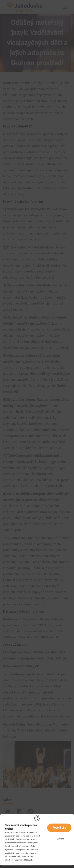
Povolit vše (59, 828)
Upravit (60, 839)
